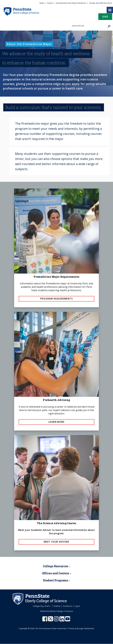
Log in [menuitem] (77, 606)
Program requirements (56, 299)
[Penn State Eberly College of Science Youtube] (68, 620)
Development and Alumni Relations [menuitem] (71, 3)
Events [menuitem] (50, 3)
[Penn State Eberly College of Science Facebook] (45, 620)
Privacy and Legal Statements (81, 628)
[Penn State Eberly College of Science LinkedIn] (62, 620)
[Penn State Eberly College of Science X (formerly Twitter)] (51, 620)
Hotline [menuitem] (57, 606)
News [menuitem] (42, 3)
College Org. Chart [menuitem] (42, 606)
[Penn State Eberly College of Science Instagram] (57, 620)
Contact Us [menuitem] (68, 606)
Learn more (56, 422)
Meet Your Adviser (56, 542)
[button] (105, 17)
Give (105, 17)
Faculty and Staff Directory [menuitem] (100, 3)
